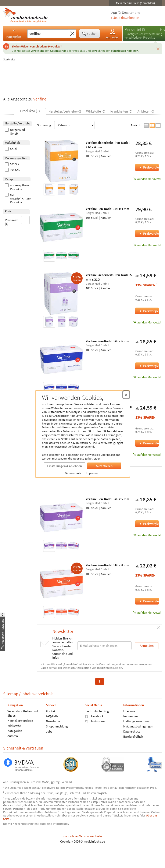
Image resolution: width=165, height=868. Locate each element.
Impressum (93, 473)
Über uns (129, 711)
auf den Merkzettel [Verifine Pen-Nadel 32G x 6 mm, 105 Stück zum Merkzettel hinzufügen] (147, 377)
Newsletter (53, 721)
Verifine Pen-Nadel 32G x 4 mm (107, 209)
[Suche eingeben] (48, 33)
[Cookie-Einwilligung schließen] (126, 395)
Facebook (94, 716)
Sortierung (66, 125)
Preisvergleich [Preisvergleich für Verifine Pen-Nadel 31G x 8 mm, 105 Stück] (149, 601)
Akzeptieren (104, 466)
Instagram (95, 721)
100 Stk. (12, 164)
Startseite (9, 59)
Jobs (49, 731)
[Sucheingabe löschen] (72, 34)
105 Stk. (12, 170)
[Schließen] (158, 49)
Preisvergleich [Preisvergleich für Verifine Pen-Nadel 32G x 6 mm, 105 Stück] (149, 366)
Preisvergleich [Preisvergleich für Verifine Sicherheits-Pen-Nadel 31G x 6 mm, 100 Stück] (149, 167)
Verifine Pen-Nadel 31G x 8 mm (107, 565)
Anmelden (113, 34)
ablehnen (75, 420)
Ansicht (136, 125)
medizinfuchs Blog (97, 711)
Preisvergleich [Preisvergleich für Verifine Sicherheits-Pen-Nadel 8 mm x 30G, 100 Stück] (149, 443)
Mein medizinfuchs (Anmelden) (135, 3)
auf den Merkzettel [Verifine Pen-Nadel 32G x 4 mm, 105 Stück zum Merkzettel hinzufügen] (147, 245)
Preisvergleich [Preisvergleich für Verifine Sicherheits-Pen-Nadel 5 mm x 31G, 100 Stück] (149, 311)
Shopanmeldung (57, 726)
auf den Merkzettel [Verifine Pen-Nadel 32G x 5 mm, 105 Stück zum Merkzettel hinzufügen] (147, 535)
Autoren (13, 736)
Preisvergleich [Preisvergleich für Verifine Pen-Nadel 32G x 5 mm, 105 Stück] (149, 524)
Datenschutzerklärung (91, 424)
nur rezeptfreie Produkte (17, 187)
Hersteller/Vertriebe (20, 720)
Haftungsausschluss (136, 721)
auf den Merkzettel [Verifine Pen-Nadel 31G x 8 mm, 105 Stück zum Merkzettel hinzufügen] (147, 612)
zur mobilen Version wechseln (82, 836)
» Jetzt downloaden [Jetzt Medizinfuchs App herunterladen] (125, 18)
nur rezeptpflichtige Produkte (18, 198)
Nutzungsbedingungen (138, 726)
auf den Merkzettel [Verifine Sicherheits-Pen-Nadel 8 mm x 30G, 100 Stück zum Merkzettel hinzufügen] (147, 455)
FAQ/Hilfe (52, 716)
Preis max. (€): (17, 221)
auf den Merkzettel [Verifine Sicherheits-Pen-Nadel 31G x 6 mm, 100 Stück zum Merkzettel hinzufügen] (147, 179)
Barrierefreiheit (133, 736)
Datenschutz (73, 473)
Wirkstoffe (14, 725)
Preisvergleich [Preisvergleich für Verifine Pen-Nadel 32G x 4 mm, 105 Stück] (149, 233)
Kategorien (14, 33)
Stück (11, 149)
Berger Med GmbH (15, 132)
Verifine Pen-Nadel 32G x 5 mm (107, 499)
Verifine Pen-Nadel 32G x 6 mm (107, 341)
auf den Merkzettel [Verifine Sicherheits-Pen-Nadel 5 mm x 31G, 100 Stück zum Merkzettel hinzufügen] (147, 322)
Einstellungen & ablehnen (64, 466)
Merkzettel (133, 30)
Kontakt (51, 711)
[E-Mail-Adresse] (104, 646)
